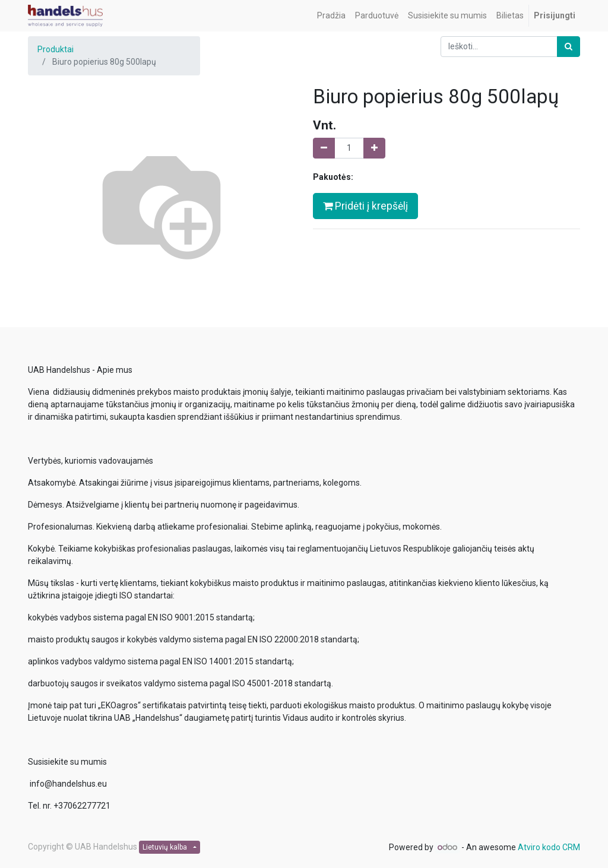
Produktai (56, 49)
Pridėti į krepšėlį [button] (365, 206)
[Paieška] (569, 47)
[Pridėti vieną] (374, 148)
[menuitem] (331, 16)
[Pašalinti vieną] (324, 148)
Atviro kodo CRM (549, 847)
